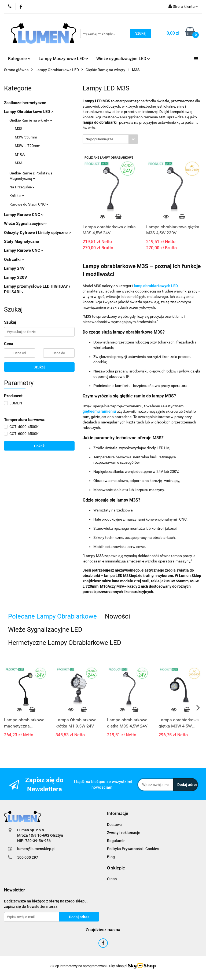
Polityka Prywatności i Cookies (133, 849)
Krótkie (17, 196)
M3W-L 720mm (27, 146)
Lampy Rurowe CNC (24, 215)
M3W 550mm (26, 137)
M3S (19, 129)
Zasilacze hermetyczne (25, 103)
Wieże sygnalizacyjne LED (123, 59)
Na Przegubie (22, 187)
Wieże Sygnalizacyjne (25, 224)
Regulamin (116, 841)
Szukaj (39, 367)
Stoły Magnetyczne (21, 242)
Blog (111, 857)
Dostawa (114, 825)
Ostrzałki (14, 259)
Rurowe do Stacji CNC (29, 204)
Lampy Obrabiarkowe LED (29, 112)
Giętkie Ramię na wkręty (31, 120)
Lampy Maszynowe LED (63, 59)
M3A (19, 163)
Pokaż (39, 446)
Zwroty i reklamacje (124, 833)
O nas (112, 879)
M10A (20, 154)
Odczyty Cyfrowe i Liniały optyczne (37, 233)
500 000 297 (28, 857)
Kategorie (19, 59)
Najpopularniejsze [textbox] (99, 139)
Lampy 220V (16, 277)
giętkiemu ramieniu (99, 411)
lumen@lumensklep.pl (36, 849)
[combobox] (110, 139)
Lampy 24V (14, 268)
